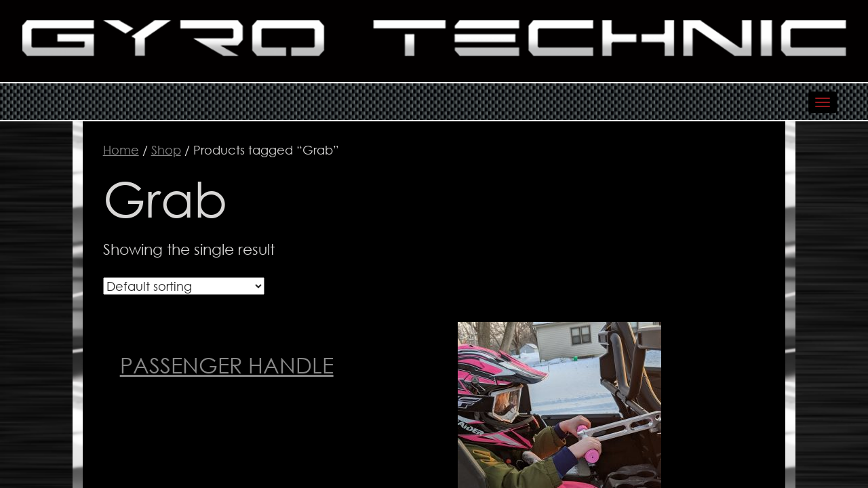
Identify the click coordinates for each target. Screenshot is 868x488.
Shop (166, 150)
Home (121, 150)
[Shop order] (184, 286)
